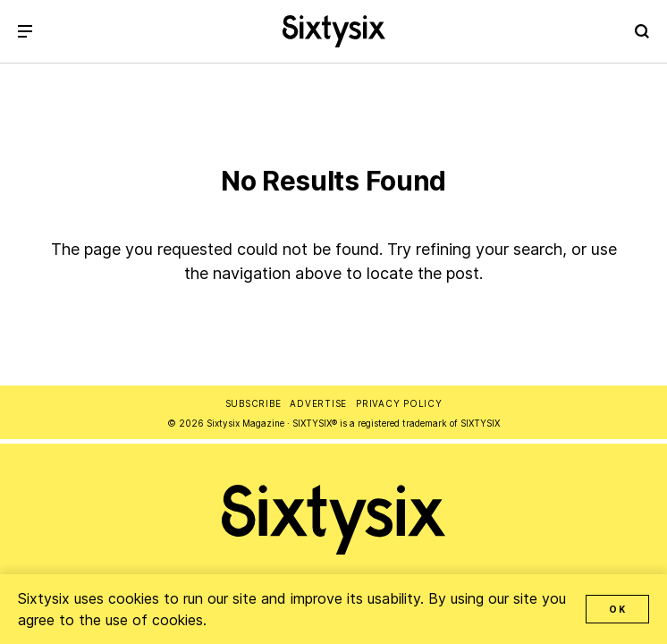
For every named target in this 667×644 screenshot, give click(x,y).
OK (617, 609)
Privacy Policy (399, 403)
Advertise (318, 403)
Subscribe (253, 403)
